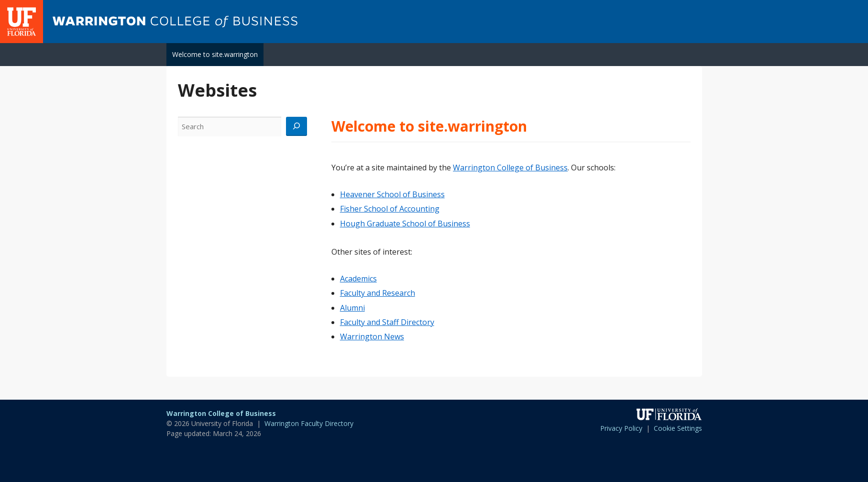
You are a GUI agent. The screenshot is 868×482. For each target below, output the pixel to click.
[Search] (297, 126)
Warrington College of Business (510, 168)
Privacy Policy (621, 428)
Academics (358, 279)
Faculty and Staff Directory (387, 322)
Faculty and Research (378, 293)
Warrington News (372, 336)
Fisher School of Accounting (390, 209)
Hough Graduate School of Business (405, 224)
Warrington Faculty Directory (309, 423)
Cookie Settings (678, 428)
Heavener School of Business (392, 194)
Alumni (352, 308)
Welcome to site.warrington (215, 54)
